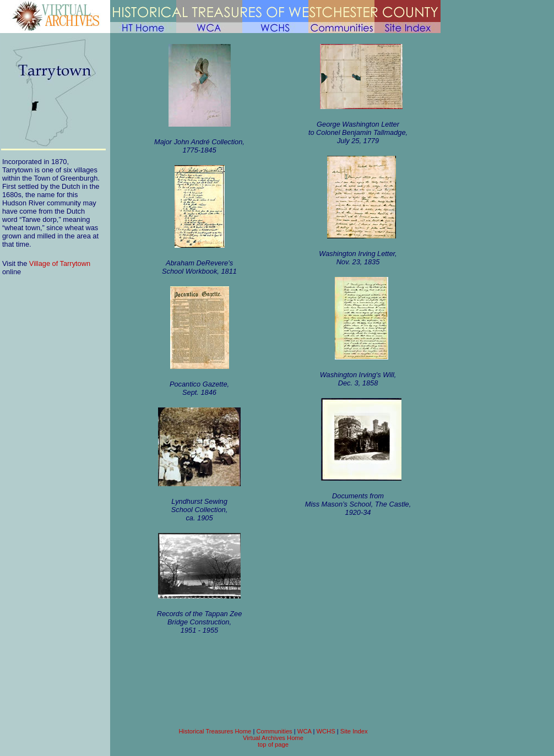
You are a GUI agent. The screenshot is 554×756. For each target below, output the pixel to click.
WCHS (325, 731)
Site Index (354, 731)
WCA (304, 731)
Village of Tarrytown (60, 263)
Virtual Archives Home (273, 738)
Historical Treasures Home (215, 731)
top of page (273, 744)
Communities (274, 731)
